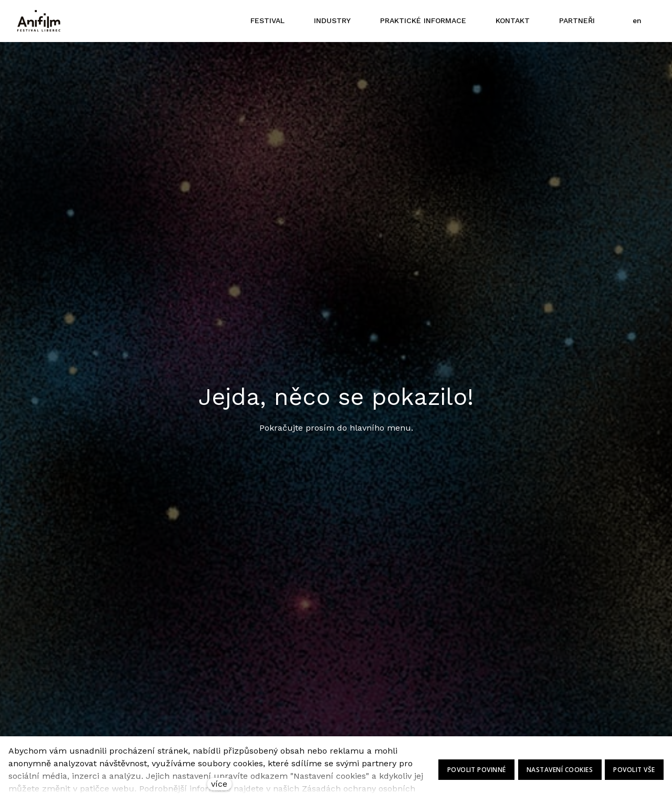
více (219, 784)
